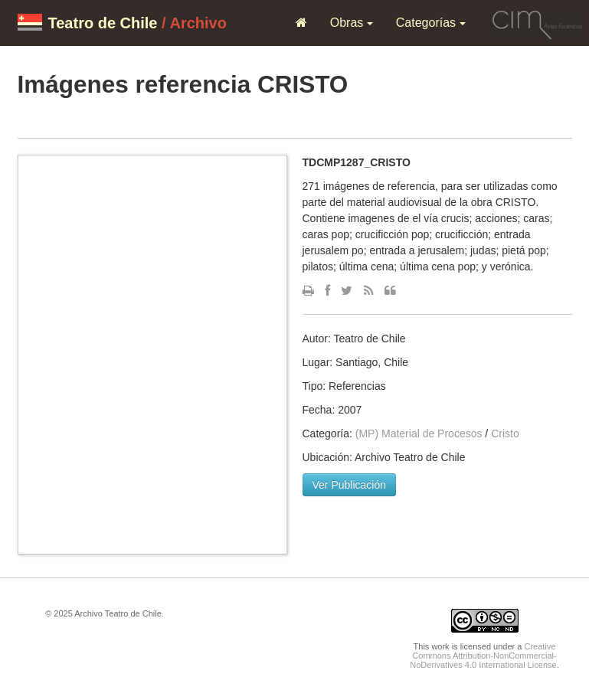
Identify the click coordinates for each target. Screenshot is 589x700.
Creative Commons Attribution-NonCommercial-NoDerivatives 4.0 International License (483, 656)
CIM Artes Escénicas (537, 22)
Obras (352, 23)
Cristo (505, 433)
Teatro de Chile (103, 23)
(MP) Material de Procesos (419, 433)
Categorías (431, 23)
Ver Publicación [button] (350, 485)
